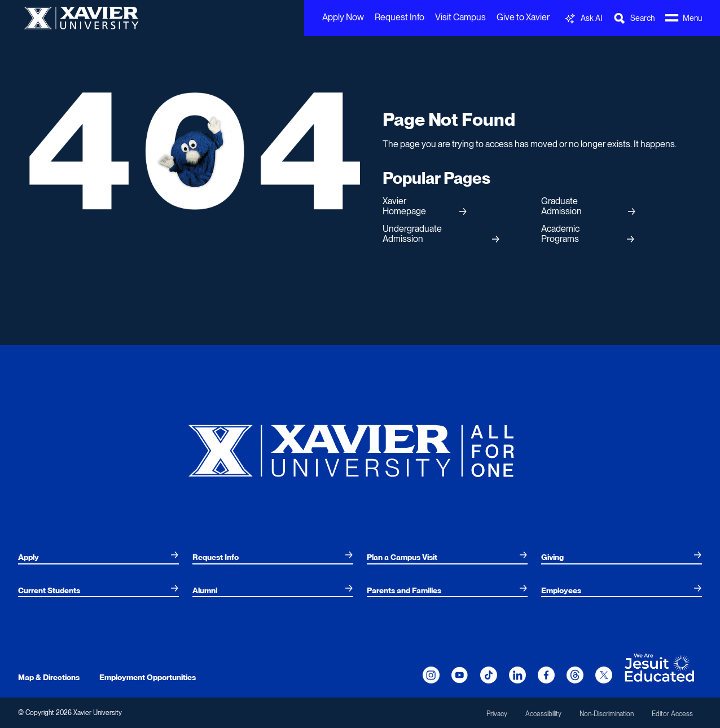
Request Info (399, 17)
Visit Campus (460, 17)
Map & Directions (49, 677)
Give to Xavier (523, 17)
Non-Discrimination (607, 714)
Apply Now (343, 17)
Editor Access (672, 714)
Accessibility (543, 714)
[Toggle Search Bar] (634, 18)
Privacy (497, 714)
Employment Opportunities (148, 677)
